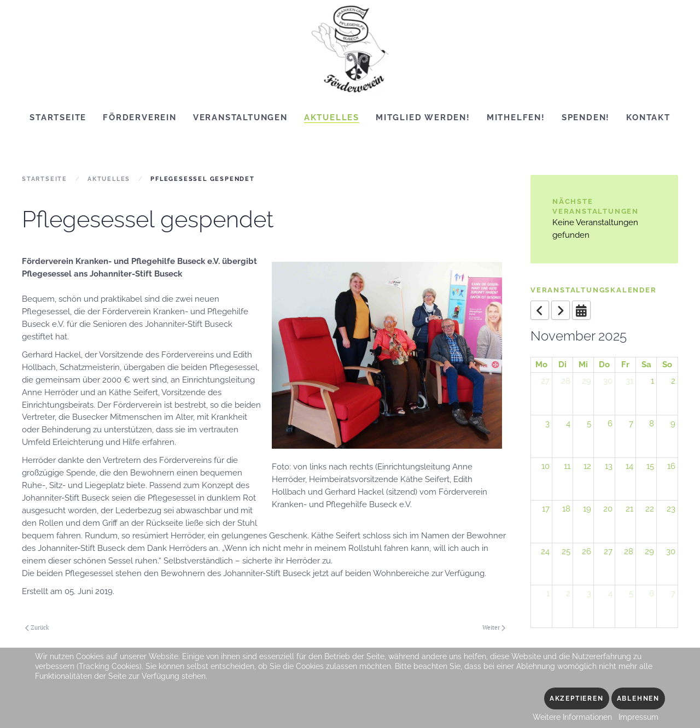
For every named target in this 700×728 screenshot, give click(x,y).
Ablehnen (638, 698)
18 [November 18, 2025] (566, 509)
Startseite (58, 118)
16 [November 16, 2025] (671, 466)
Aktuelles (332, 118)
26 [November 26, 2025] (587, 551)
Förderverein (140, 118)
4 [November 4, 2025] (568, 424)
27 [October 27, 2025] (545, 381)
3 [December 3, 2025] (589, 594)
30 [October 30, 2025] (608, 381)
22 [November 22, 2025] (650, 509)
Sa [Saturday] (646, 365)
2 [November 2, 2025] (673, 381)
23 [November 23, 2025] (671, 509)
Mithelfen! (516, 118)
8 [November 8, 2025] (652, 424)
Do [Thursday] (604, 365)
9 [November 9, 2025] (673, 424)
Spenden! (586, 118)
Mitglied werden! (423, 118)
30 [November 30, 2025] (671, 551)
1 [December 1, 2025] (548, 594)
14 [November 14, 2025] (629, 466)
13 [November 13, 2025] (609, 466)
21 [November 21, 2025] (629, 509)
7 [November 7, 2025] (631, 424)
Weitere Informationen (572, 717)
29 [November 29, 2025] (649, 551)
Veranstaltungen (240, 118)
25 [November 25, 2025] (566, 551)
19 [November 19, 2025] (587, 509)
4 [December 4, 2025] (610, 594)
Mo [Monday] (541, 365)
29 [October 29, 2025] (587, 381)
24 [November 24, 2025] (545, 551)
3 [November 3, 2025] (547, 424)
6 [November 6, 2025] (610, 424)
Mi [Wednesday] (583, 365)
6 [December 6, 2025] (652, 594)
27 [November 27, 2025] (608, 551)
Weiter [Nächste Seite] (494, 627)
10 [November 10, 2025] (546, 466)
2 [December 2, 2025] (568, 594)
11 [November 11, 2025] (567, 466)
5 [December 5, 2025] (631, 594)
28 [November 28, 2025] (629, 551)
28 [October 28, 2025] (566, 381)
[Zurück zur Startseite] (350, 49)
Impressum (638, 717)
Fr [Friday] (625, 365)
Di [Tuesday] (562, 365)
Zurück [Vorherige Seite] (37, 627)
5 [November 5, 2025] (589, 424)
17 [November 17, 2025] (546, 509)
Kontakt (648, 118)
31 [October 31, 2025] (629, 381)
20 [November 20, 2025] (608, 509)
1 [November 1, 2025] (652, 381)
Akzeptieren (577, 698)
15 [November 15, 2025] (650, 466)
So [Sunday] (667, 365)
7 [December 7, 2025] (673, 594)
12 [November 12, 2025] (587, 466)
